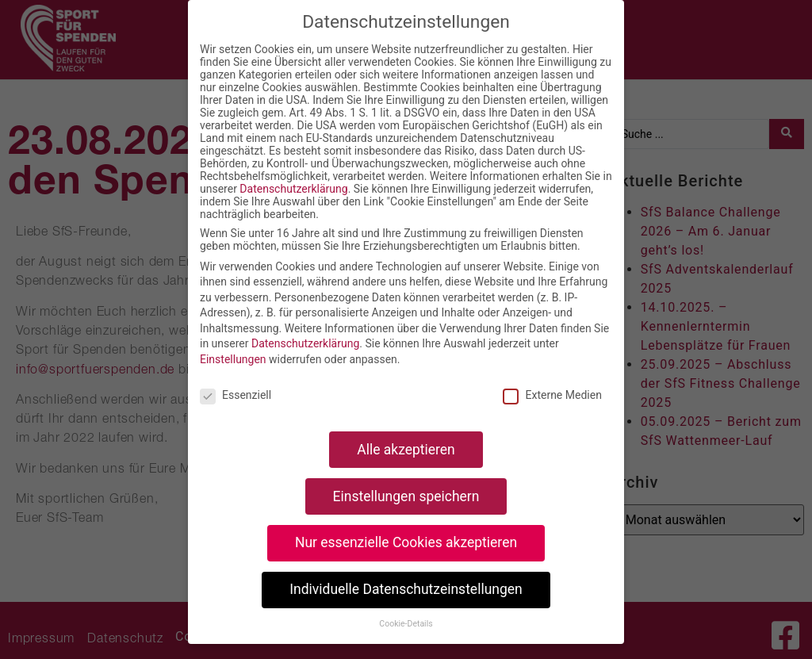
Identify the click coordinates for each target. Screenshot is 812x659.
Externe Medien (552, 395)
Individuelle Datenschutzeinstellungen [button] (406, 589)
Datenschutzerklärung (293, 189)
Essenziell (236, 395)
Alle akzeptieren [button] (406, 450)
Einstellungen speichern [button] (406, 496)
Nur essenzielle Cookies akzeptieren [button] (406, 542)
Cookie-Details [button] (406, 624)
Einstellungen (233, 359)
